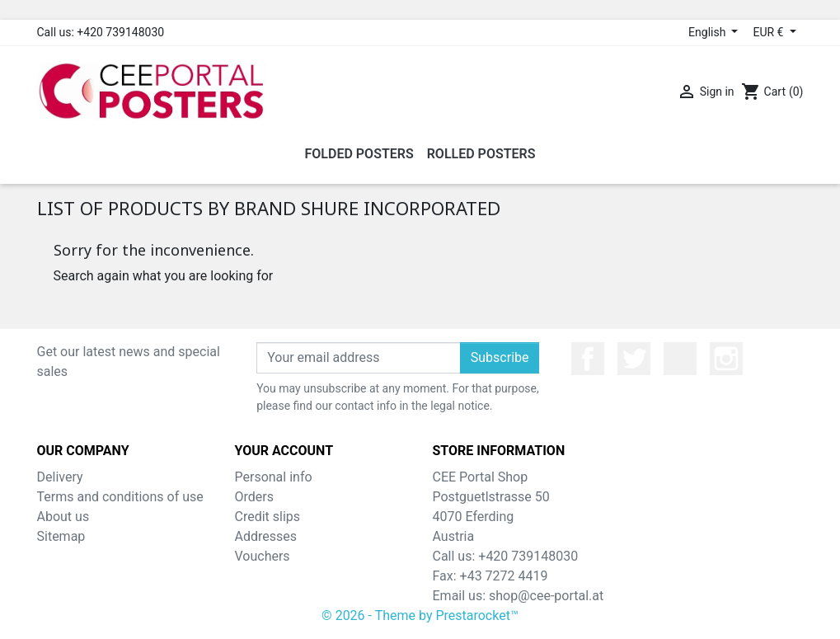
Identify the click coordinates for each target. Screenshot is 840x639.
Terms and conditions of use (120, 497)
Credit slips (268, 517)
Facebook (588, 359)
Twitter (634, 359)
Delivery (60, 477)
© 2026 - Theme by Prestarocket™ (420, 616)
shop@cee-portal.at (546, 596)
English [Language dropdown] (709, 32)
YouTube (680, 359)
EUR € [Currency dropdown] (769, 32)
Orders (254, 497)
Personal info (274, 477)
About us (63, 517)
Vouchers (263, 556)
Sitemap (61, 536)
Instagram (726, 359)
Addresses (266, 536)
